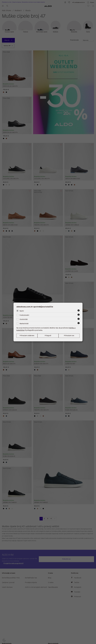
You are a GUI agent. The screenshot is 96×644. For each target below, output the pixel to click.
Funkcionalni (24, 315)
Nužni (22, 311)
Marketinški (24, 324)
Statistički (24, 319)
